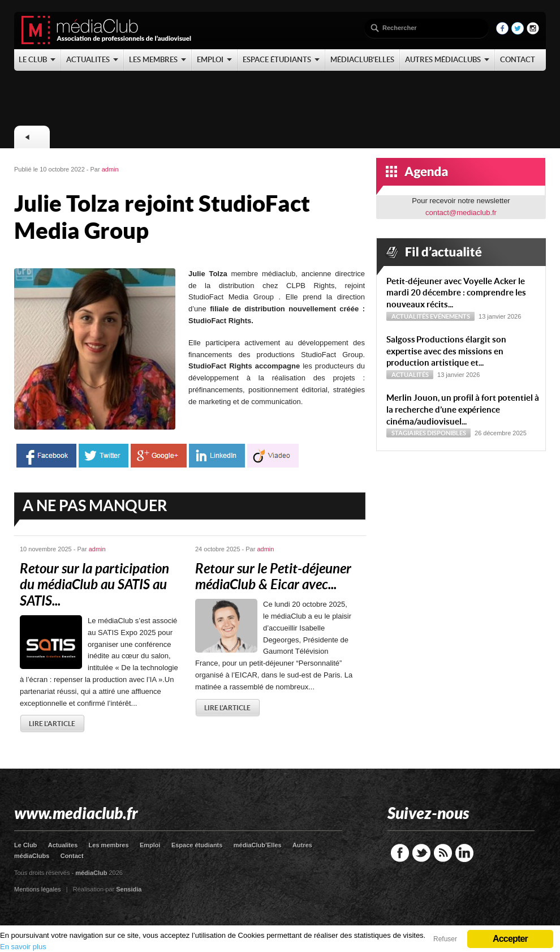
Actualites (63, 845)
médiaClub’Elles (258, 845)
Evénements (450, 316)
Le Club (25, 845)
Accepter (510, 939)
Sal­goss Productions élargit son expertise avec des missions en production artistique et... (446, 351)
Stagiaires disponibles (429, 433)
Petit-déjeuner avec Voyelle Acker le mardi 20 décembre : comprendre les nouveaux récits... (456, 293)
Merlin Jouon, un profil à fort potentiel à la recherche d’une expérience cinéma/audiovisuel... (463, 409)
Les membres (109, 845)
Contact (72, 856)
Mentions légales (38, 889)
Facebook (400, 853)
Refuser (445, 939)
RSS (443, 853)
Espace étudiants (197, 845)
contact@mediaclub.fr (461, 213)
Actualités (410, 316)
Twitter (421, 853)
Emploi (150, 845)
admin (110, 169)
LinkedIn (464, 853)
